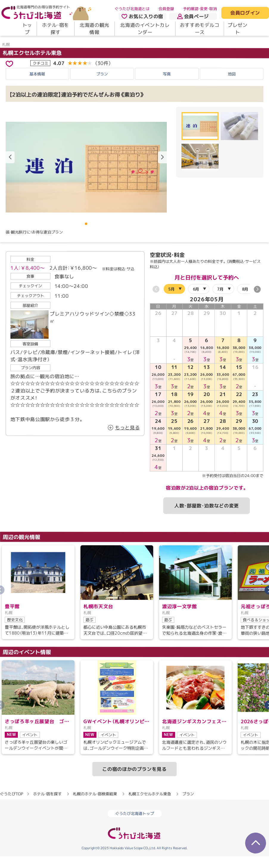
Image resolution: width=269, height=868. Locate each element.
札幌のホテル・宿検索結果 (95, 810)
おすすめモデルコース (200, 29)
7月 (221, 305)
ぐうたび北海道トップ (135, 829)
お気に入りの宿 (142, 16)
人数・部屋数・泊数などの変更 (207, 521)
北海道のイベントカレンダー (145, 29)
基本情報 (37, 90)
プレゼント (238, 29)
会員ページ (193, 16)
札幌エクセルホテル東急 (32, 68)
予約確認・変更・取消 (200, 9)
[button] (162, 173)
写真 (167, 90)
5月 (171, 305)
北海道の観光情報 (94, 29)
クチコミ (41, 79)
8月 (245, 305)
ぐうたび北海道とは (132, 9)
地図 (232, 90)
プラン (102, 90)
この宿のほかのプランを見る (134, 785)
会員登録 (166, 9)
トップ (27, 29)
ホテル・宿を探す (56, 29)
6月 (196, 305)
